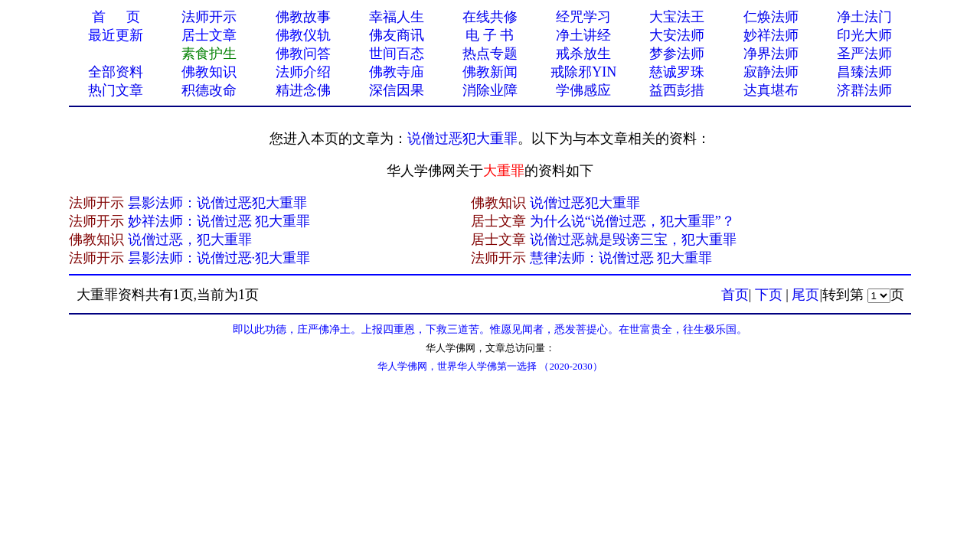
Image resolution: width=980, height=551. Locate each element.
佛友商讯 (397, 35)
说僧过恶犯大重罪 (462, 139)
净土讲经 (583, 35)
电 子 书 (490, 35)
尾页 (805, 295)
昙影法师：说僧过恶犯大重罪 (217, 203)
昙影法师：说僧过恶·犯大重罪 (219, 258)
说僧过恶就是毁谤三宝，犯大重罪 (633, 240)
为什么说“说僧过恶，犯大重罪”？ (632, 221)
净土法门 (864, 17)
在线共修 (490, 17)
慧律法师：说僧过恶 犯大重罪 (621, 258)
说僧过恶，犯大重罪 (190, 240)
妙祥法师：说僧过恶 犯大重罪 (219, 221)
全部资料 (116, 72)
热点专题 (490, 54)
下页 (769, 295)
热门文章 (116, 90)
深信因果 (397, 90)
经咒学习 (583, 17)
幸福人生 (397, 17)
